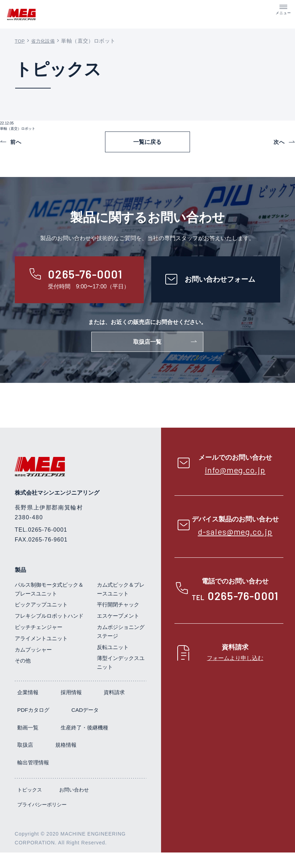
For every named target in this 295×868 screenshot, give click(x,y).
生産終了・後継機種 (43, 760)
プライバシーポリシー (42, 820)
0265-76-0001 (243, 607)
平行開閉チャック (119, 618)
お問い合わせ (74, 805)
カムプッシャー (35, 671)
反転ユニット (114, 660)
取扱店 (99, 760)
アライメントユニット (43, 660)
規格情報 (29, 778)
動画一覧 (79, 743)
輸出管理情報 (79, 778)
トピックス (30, 805)
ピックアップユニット (43, 618)
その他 (23, 682)
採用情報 (73, 708)
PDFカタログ (79, 725)
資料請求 (29, 725)
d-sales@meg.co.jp (235, 543)
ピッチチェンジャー (40, 649)
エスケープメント (119, 629)
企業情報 (29, 708)
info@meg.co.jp (235, 481)
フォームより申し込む (235, 670)
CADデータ (32, 743)
